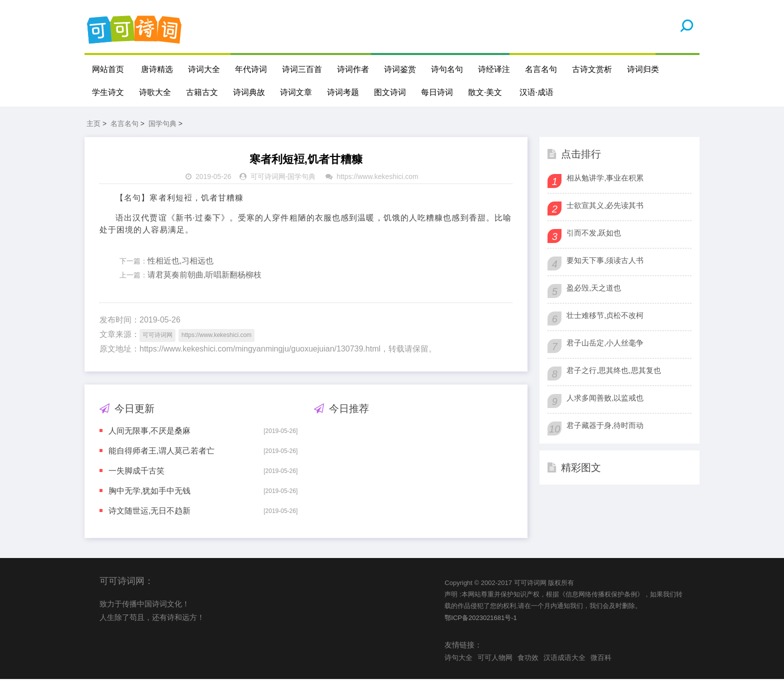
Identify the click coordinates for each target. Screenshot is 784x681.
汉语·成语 (536, 92)
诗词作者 (353, 69)
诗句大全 (458, 659)
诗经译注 (494, 69)
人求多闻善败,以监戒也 (605, 399)
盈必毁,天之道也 (594, 289)
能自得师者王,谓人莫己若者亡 (161, 452)
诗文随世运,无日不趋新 (149, 512)
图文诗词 (390, 92)
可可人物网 (495, 659)
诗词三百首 (302, 69)
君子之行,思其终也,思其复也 (613, 372)
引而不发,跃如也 (594, 234)
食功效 (528, 659)
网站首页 (108, 69)
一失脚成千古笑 (136, 472)
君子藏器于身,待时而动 (605, 427)
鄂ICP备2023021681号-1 (481, 619)
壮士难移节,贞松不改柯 (605, 317)
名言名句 (541, 69)
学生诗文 (108, 92)
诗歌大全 (155, 92)
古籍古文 (202, 92)
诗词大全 (204, 69)
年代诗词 (251, 69)
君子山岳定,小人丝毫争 (605, 344)
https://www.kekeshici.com (377, 178)
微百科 (601, 659)
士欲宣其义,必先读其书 (605, 207)
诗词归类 (643, 69)
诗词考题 (343, 92)
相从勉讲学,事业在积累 (605, 179)
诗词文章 (296, 92)
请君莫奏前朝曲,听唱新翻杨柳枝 (204, 277)
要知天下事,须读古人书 (605, 262)
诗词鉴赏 (400, 69)
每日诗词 (437, 92)
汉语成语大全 (564, 659)
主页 (93, 125)
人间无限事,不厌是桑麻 (149, 432)
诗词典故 (249, 92)
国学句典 (162, 125)
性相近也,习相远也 (180, 262)
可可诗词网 (268, 178)
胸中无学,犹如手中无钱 (149, 492)
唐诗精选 (157, 69)
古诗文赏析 (592, 69)
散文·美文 (485, 92)
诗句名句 (447, 69)
